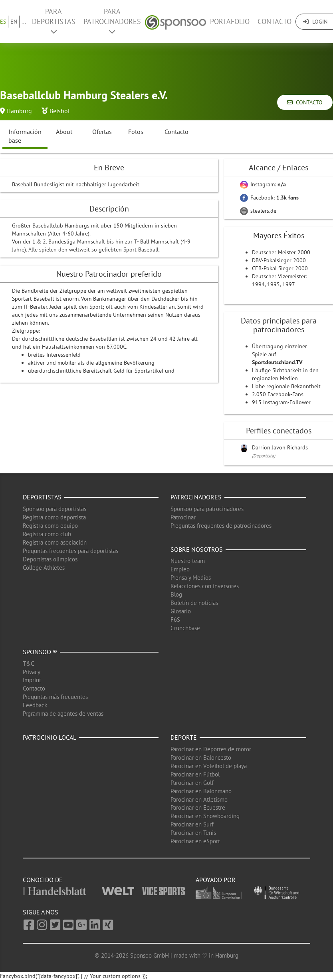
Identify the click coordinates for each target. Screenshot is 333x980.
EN (14, 22)
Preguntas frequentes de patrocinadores (221, 526)
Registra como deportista (54, 517)
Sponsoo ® (40, 652)
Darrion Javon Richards (280, 447)
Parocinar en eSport (195, 841)
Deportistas (42, 497)
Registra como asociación (55, 542)
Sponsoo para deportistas (55, 509)
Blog (176, 594)
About (64, 132)
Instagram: (263, 184)
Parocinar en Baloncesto (201, 757)
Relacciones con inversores (205, 586)
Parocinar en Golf (192, 783)
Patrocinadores (196, 497)
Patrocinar (183, 517)
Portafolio (230, 21)
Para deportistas (54, 21)
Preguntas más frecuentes (55, 697)
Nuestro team (188, 561)
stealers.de (258, 211)
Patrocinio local (50, 737)
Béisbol (60, 111)
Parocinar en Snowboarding (205, 816)
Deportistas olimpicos (50, 559)
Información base (25, 136)
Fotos (136, 132)
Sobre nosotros (197, 549)
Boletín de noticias (194, 603)
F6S (175, 620)
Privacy (32, 672)
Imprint (32, 680)
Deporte (184, 737)
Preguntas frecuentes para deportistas (70, 551)
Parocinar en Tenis (193, 833)
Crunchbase (185, 628)
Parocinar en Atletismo (199, 799)
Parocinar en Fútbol (195, 774)
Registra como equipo (50, 526)
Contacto (275, 21)
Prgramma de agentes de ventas (63, 714)
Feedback (35, 705)
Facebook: (269, 198)
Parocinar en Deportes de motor (211, 749)
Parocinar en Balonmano (201, 791)
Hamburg (19, 111)
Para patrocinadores (112, 21)
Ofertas (102, 132)
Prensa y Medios (191, 578)
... (24, 22)
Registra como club (47, 534)
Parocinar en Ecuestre (198, 807)
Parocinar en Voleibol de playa (209, 766)
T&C (29, 664)
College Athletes (44, 568)
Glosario (181, 611)
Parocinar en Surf (192, 824)
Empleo (180, 569)
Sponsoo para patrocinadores (207, 509)
